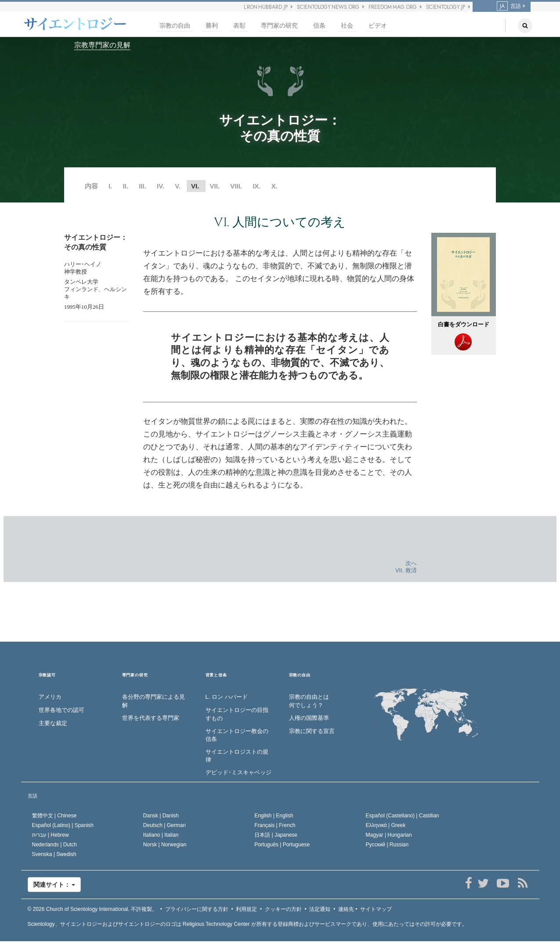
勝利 (212, 26)
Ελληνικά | (386, 825)
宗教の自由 (175, 26)
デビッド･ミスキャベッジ (238, 772)
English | (274, 816)
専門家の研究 (279, 26)
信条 (319, 26)
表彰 (239, 26)
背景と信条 (216, 675)
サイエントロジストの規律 (237, 756)
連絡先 (346, 909)
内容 (91, 186)
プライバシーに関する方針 (197, 909)
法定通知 (320, 909)
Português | (282, 845)
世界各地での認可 (61, 710)
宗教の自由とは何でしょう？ (309, 701)
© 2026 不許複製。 (93, 909)
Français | (275, 825)
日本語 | (276, 835)
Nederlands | (55, 845)
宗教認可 (47, 675)
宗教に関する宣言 (312, 731)
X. (275, 186)
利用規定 (246, 909)
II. (125, 186)
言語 (509, 6)
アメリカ (50, 697)
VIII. (236, 186)
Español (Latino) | (63, 825)
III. (143, 186)
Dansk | (161, 816)
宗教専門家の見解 (102, 45)
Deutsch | (164, 825)
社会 (347, 26)
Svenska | (54, 854)
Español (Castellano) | (403, 816)
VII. (215, 186)
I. (110, 186)
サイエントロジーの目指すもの (237, 714)
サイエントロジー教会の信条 (237, 735)
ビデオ (378, 26)
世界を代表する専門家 (151, 718)
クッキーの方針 (283, 909)
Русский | (387, 845)
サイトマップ (376, 909)
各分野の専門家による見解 (154, 701)
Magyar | (389, 835)
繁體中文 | (54, 816)
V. (178, 186)
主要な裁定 (53, 723)
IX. (257, 186)
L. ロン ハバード (227, 697)
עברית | (51, 835)
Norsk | (165, 845)
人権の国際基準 (309, 718)
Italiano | (161, 835)
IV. (161, 186)
